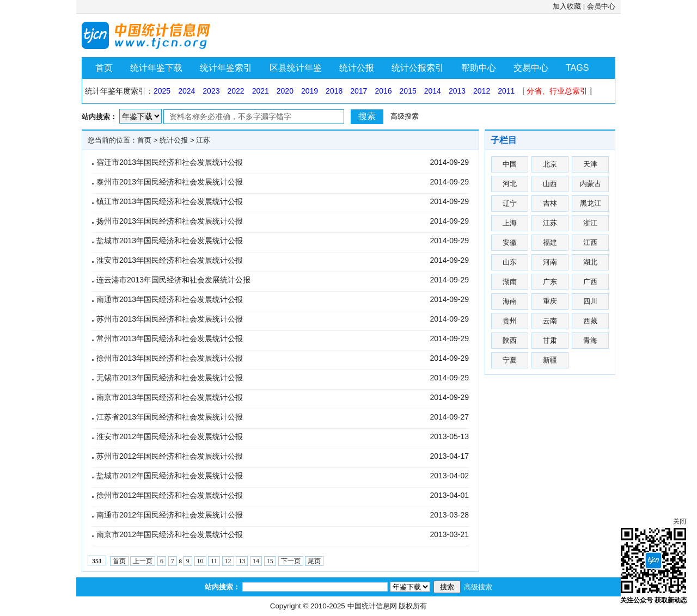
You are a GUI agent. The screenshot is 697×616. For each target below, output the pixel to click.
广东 (550, 282)
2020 (285, 91)
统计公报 (357, 68)
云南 (550, 321)
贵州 (510, 321)
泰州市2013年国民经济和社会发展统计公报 (170, 182)
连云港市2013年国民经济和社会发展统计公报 (173, 280)
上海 (510, 223)
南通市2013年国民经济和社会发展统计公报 (170, 299)
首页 (104, 68)
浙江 (590, 223)
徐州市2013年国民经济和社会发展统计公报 (170, 358)
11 (214, 561)
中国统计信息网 (372, 606)
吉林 (550, 203)
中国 (510, 164)
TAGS (577, 68)
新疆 (550, 360)
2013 (457, 91)
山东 (510, 262)
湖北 (590, 262)
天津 (590, 164)
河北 (510, 184)
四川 (590, 301)
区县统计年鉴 (296, 68)
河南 (550, 262)
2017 (359, 91)
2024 (187, 91)
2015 (408, 91)
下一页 (291, 561)
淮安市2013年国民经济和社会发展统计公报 (170, 260)
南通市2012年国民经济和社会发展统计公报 (170, 515)
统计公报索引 (418, 68)
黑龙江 (591, 203)
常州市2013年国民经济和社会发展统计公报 (170, 338)
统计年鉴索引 (226, 68)
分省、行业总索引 (557, 91)
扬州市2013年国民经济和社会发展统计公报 (170, 221)
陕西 (510, 340)
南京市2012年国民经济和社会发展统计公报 (170, 534)
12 (228, 561)
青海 (590, 340)
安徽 (510, 242)
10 (200, 561)
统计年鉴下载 (156, 68)
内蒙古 (591, 184)
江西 (590, 242)
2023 (211, 91)
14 (256, 561)
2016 (383, 91)
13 (242, 561)
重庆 (550, 301)
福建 (550, 242)
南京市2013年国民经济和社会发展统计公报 (170, 397)
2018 (334, 91)
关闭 (680, 521)
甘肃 (550, 340)
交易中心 (531, 68)
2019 (310, 91)
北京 (550, 164)
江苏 (203, 140)
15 (270, 561)
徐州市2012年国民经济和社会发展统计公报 (170, 495)
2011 (506, 91)
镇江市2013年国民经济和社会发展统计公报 (170, 201)
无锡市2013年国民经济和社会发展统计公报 (170, 378)
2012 (482, 91)
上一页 (143, 561)
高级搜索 (405, 116)
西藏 (590, 321)
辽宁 (510, 203)
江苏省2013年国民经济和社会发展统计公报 (170, 417)
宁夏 (510, 360)
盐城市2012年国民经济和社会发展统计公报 (170, 476)
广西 (590, 282)
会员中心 (601, 6)
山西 (550, 184)
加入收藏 (567, 6)
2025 (162, 91)
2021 (261, 91)
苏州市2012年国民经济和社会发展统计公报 (170, 456)
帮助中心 (479, 68)
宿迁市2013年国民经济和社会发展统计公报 (170, 162)
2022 (236, 91)
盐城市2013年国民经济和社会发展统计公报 (170, 241)
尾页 (314, 561)
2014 (433, 91)
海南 (510, 301)
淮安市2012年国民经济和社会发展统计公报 (170, 436)
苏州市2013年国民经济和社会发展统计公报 (170, 319)
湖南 (510, 282)
